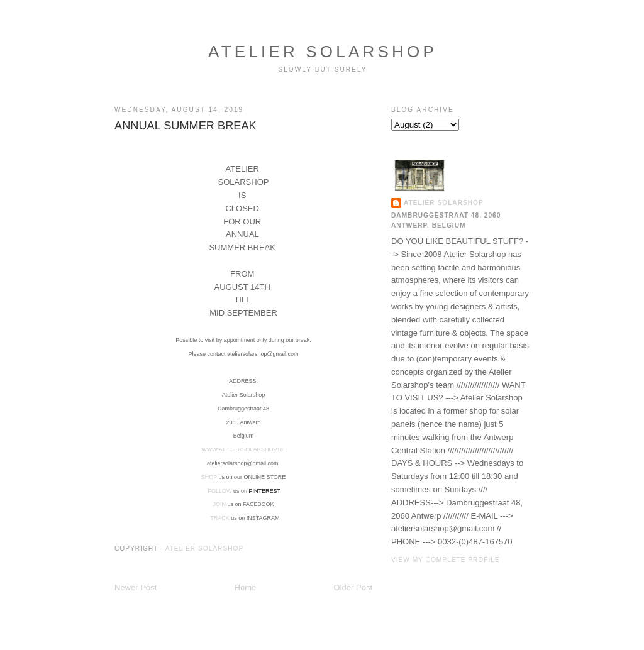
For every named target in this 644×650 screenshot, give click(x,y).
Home (246, 587)
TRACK (220, 518)
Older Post (353, 587)
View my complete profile (446, 560)
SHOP (209, 477)
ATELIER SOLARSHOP (323, 52)
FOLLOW (219, 491)
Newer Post (136, 587)
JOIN (219, 504)
